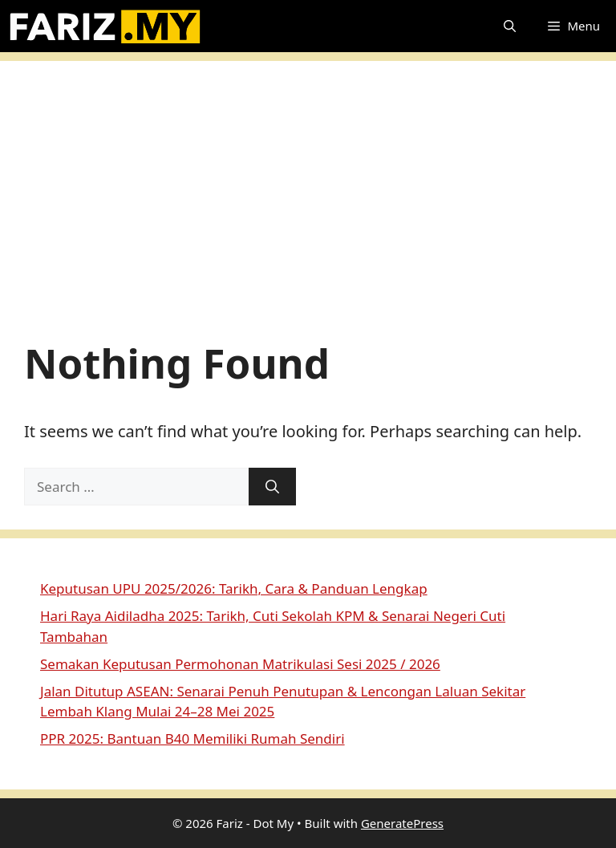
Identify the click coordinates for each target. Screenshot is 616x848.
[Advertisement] (308, 205)
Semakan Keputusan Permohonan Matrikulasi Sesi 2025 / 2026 (240, 664)
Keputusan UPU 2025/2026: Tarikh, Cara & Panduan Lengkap (234, 588)
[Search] (272, 487)
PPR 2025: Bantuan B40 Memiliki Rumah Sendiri (192, 738)
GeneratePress (402, 823)
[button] (510, 26)
